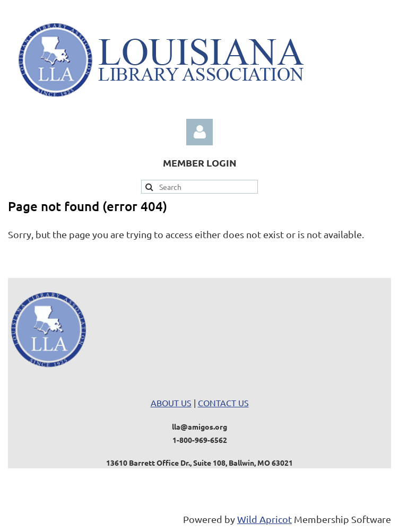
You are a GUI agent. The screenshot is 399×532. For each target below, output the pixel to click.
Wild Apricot (264, 519)
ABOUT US (171, 403)
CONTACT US (223, 403)
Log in (199, 132)
